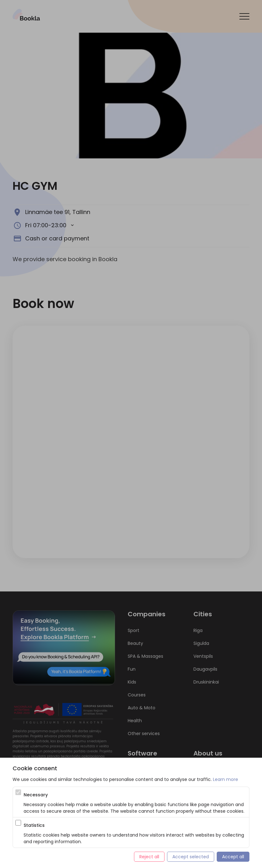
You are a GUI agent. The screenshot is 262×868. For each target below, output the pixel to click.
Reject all (149, 857)
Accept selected (191, 857)
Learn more (226, 779)
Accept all (233, 857)
